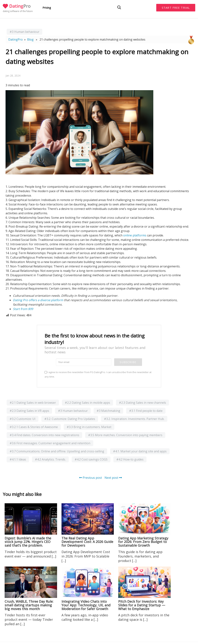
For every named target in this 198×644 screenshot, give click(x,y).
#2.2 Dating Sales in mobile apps (87, 403)
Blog (30, 39)
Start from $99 (23, 309)
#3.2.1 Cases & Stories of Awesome (34, 427)
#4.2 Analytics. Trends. (50, 459)
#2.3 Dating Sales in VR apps (29, 411)
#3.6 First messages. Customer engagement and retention (50, 443)
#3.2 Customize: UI (23, 419)
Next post (113, 478)
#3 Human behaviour (24, 32)
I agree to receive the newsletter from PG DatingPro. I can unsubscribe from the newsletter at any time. (98, 374)
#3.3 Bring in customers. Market (89, 427)
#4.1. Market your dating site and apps (140, 451)
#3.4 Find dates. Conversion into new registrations (44, 435)
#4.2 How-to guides (130, 459)
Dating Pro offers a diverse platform (38, 300)
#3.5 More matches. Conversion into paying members (125, 435)
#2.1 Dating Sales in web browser (33, 403)
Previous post (91, 478)
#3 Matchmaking (108, 411)
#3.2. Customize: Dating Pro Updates (70, 419)
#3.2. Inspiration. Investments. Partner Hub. (134, 419)
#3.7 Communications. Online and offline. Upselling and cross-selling (57, 451)
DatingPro (16, 39)
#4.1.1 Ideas (18, 459)
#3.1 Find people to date (146, 411)
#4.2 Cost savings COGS (91, 459)
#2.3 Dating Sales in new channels (142, 403)
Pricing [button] (47, 8)
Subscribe (128, 362)
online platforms (135, 235)
